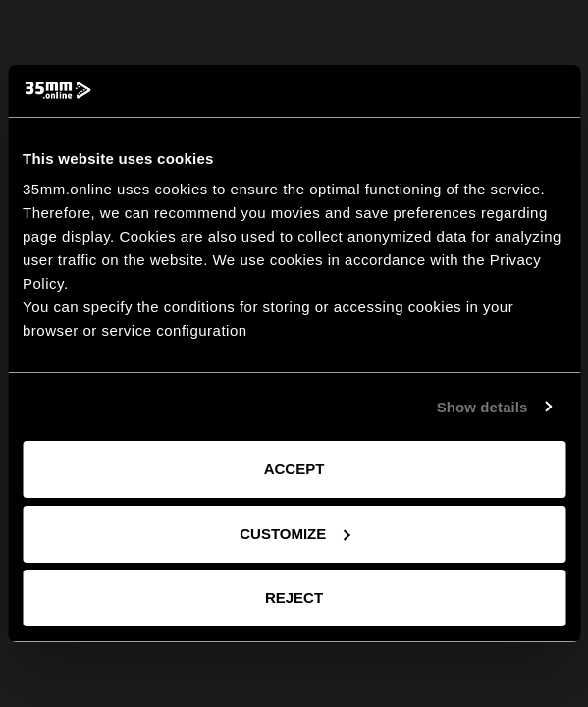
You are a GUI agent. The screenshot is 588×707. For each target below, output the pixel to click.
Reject (294, 598)
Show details (482, 407)
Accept (294, 469)
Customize (294, 534)
